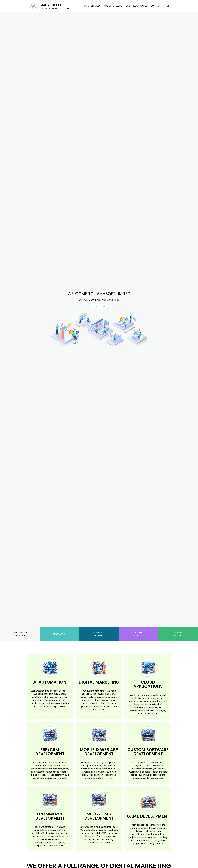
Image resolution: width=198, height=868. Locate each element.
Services (96, 6)
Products (108, 6)
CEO (128, 6)
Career (144, 6)
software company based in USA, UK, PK (55, 8)
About (120, 6)
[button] (168, 6)
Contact (156, 6)
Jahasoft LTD (52, 5)
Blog (135, 6)
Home (86, 6)
